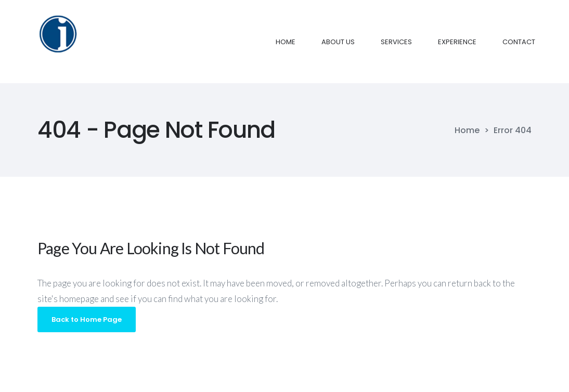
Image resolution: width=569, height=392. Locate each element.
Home (467, 130)
